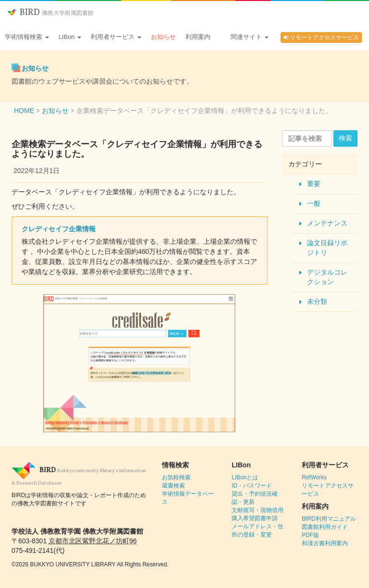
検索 (345, 138)
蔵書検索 (173, 486)
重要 (314, 184)
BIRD (50, 13)
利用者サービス (116, 37)
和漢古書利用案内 (325, 543)
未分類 (317, 301)
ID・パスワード (252, 486)
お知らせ (163, 37)
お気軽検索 (176, 477)
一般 (314, 203)
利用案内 (198, 37)
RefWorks (314, 477)
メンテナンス (327, 223)
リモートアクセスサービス (321, 38)
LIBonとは (245, 477)
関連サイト (250, 37)
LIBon (70, 37)
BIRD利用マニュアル (329, 519)
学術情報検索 (27, 37)
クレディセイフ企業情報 (59, 229)
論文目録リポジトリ (327, 248)
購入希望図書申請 (255, 518)
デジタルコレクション (327, 277)
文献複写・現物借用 (258, 510)
